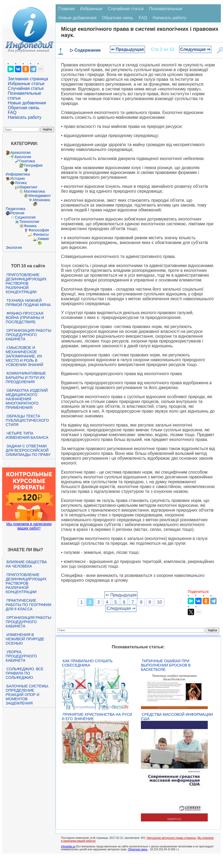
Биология (23, 157)
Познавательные (166, 9)
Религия (17, 213)
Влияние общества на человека (26, 564)
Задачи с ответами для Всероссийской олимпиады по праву (28, 450)
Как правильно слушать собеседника (87, 663)
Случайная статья (26, 88)
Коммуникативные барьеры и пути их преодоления (26, 378)
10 (159, 602)
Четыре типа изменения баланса (27, 435)
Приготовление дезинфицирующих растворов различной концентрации (26, 283)
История (17, 178)
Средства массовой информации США (177, 717)
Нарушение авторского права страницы (171, 838)
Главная (66, 9)
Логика (21, 183)
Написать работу (25, 117)
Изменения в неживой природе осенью (25, 639)
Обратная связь (24, 108)
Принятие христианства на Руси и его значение (97, 717)
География (33, 165)
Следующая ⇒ (195, 49)
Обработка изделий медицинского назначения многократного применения (27, 399)
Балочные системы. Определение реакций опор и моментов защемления (27, 695)
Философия (39, 230)
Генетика (27, 161)
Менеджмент (40, 196)
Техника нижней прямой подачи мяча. (29, 303)
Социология (25, 217)
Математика (34, 191)
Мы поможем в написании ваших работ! (29, 526)
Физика (30, 226)
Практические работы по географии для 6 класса (28, 605)
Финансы (41, 234)
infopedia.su (68, 846)
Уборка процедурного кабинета (21, 656)
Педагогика (15, 209)
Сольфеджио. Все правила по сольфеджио (24, 673)
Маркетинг (28, 187)
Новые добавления (27, 103)
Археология (20, 153)
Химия (43, 239)
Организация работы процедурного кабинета (28, 335)
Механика (41, 200)
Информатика (18, 174)
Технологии (29, 222)
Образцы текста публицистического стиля (27, 420)
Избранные (91, 9)
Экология (14, 248)
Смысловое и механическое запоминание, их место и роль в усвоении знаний (24, 356)
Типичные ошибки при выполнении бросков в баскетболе (166, 665)
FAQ (12, 113)
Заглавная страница (28, 79)
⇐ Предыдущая (127, 49)
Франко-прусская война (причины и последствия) (25, 318)
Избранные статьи (26, 84)
